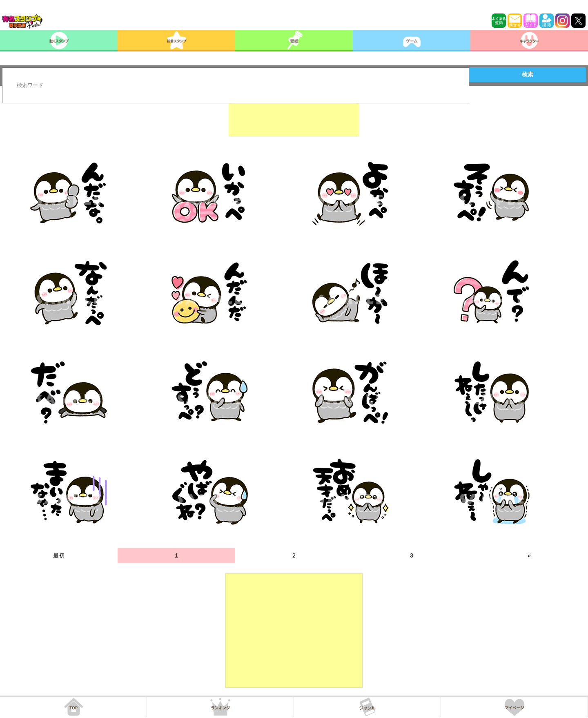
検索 (528, 74)
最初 (59, 555)
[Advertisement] (294, 116)
